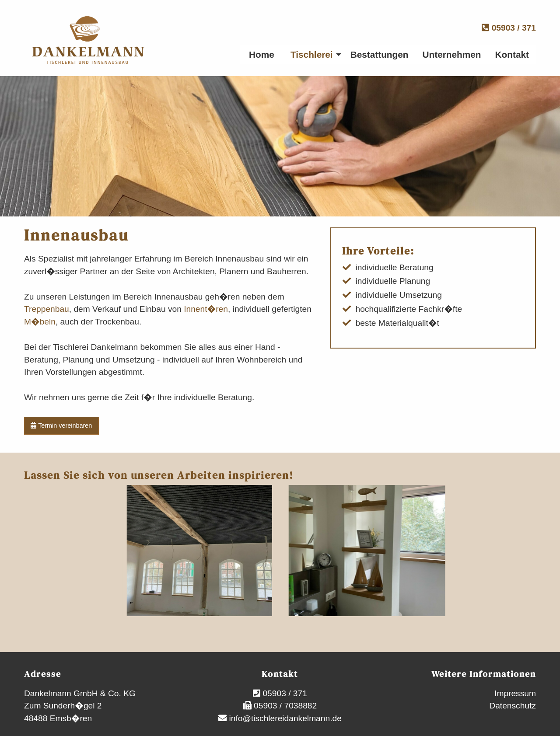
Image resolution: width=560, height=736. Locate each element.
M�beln (40, 322)
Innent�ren (206, 309)
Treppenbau (47, 309)
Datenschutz (513, 706)
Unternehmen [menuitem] (452, 54)
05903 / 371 (509, 28)
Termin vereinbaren (61, 426)
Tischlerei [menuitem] (312, 54)
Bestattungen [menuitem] (380, 54)
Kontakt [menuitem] (512, 54)
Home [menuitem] (262, 54)
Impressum (515, 693)
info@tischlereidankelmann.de (284, 718)
